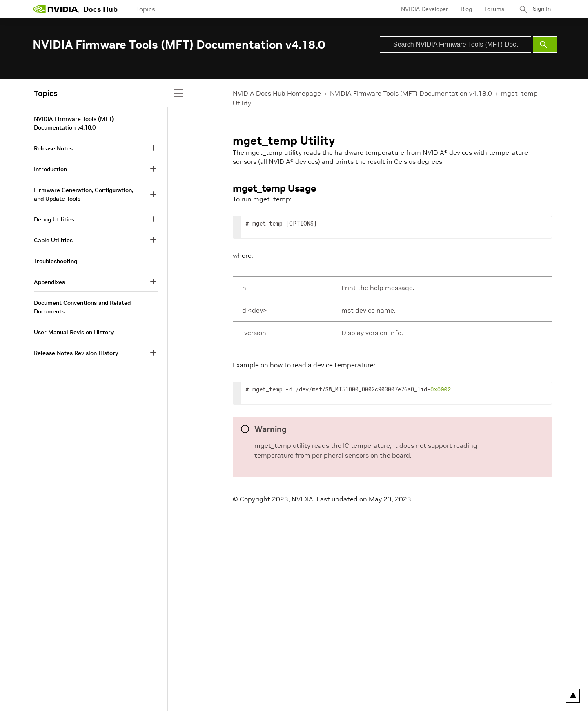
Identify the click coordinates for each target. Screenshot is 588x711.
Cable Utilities (53, 240)
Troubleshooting (56, 261)
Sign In (540, 9)
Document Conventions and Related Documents (82, 307)
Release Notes (53, 148)
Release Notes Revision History (76, 353)
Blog (463, 9)
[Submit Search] (545, 45)
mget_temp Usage (274, 188)
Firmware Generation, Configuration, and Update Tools (84, 194)
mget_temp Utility (284, 141)
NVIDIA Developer (422, 9)
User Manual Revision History (74, 332)
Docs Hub (100, 9)
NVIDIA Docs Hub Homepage (277, 93)
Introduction (50, 169)
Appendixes (49, 282)
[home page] (56, 9)
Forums (491, 9)
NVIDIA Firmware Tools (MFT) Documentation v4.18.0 (411, 93)
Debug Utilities (54, 219)
